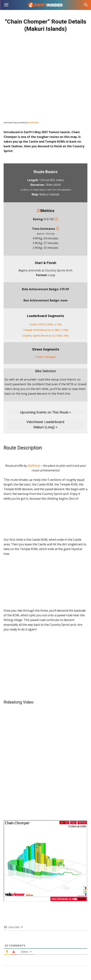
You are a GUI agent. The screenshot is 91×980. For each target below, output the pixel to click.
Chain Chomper (45, 357)
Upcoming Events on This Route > (46, 412)
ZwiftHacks (33, 123)
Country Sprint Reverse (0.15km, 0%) (45, 335)
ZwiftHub (34, 466)
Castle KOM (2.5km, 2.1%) (45, 324)
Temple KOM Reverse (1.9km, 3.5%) (46, 330)
